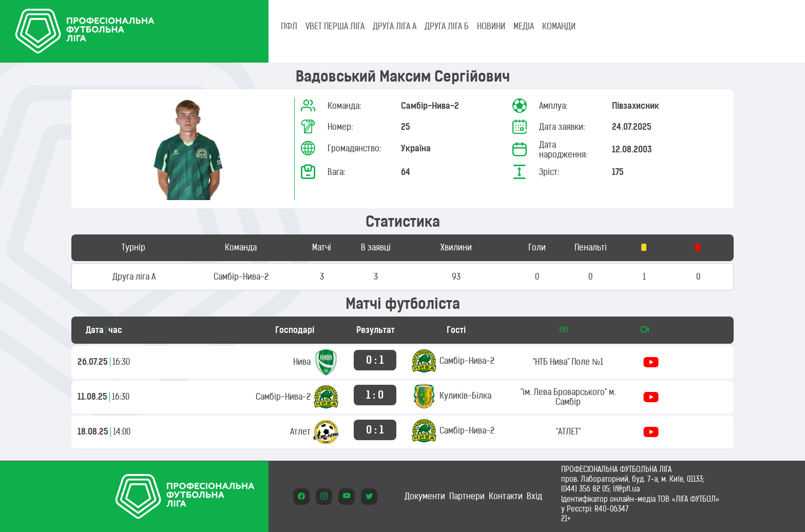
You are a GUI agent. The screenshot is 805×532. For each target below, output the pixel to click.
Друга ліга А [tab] (395, 26)
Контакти (506, 496)
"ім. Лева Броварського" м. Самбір (568, 397)
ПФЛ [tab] (289, 26)
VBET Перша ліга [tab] (335, 26)
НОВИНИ (491, 26)
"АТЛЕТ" (568, 431)
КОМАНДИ (559, 26)
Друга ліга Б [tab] (447, 26)
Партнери (467, 496)
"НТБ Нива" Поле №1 (568, 362)
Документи (425, 496)
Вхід (534, 496)
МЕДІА (524, 26)
